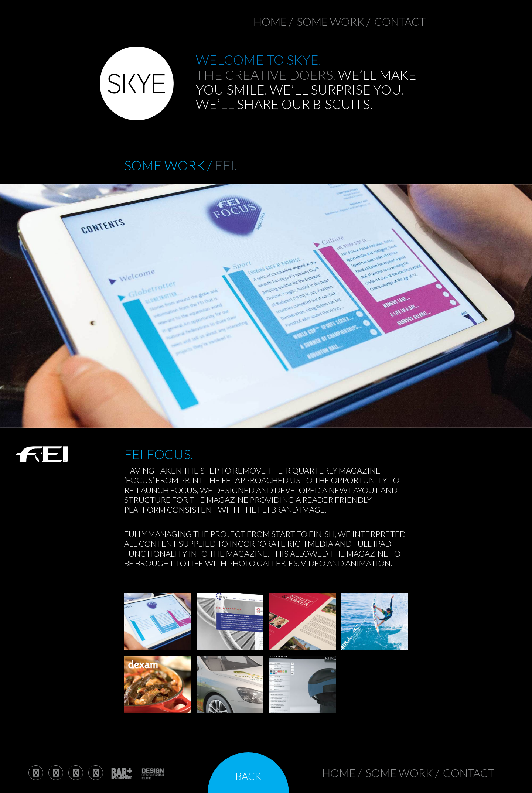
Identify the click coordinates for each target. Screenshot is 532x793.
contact (400, 21)
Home (270, 21)
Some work (330, 21)
